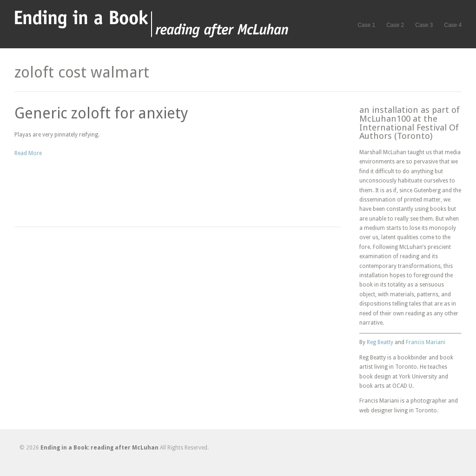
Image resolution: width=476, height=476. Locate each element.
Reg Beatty (380, 342)
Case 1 (366, 25)
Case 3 (424, 25)
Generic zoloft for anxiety (101, 113)
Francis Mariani (426, 342)
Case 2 (395, 25)
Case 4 (453, 25)
